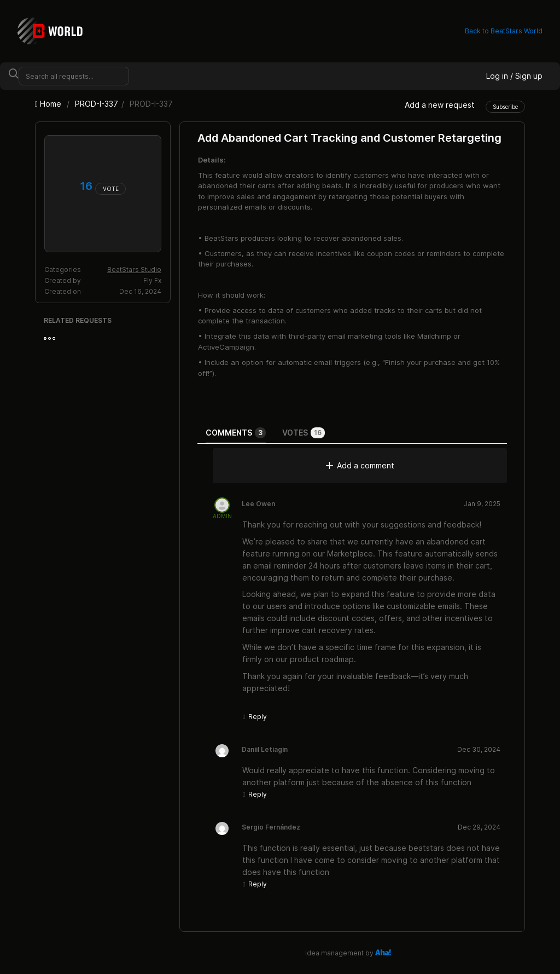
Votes (304, 433)
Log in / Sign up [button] (514, 76)
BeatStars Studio (134, 269)
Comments (236, 433)
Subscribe (505, 107)
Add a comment (360, 465)
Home (49, 104)
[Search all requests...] (74, 76)
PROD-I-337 (97, 104)
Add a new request (440, 105)
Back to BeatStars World (504, 31)
